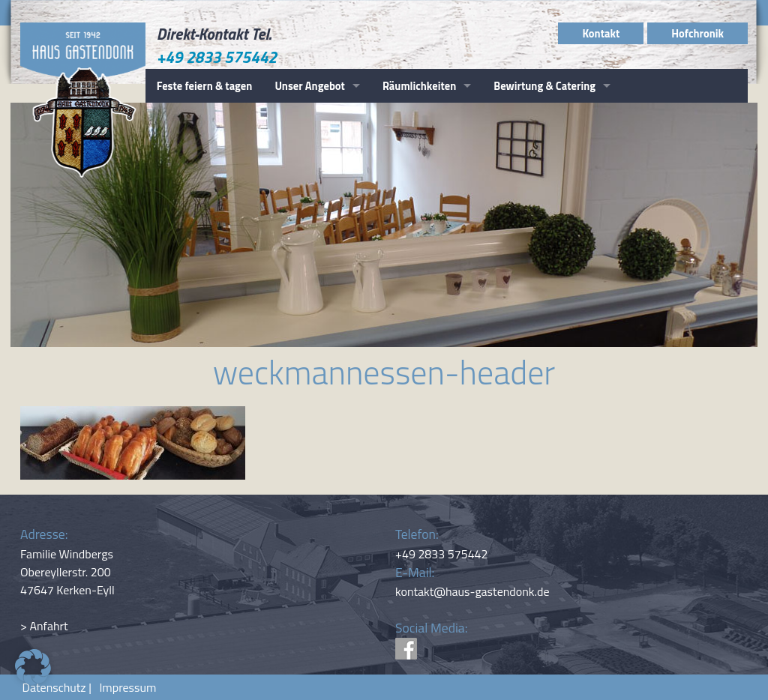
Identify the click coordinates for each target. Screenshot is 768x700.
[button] (33, 667)
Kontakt (601, 33)
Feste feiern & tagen (205, 86)
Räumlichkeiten (419, 86)
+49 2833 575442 (217, 57)
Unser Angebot (310, 86)
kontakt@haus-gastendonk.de (472, 591)
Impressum (125, 687)
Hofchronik (697, 33)
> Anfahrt (44, 626)
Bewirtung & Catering (544, 86)
